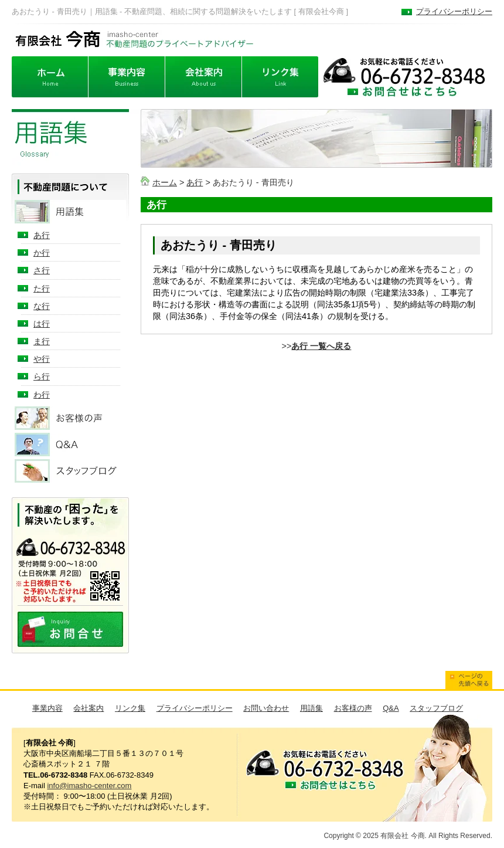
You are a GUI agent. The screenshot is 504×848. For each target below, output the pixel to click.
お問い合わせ (266, 708)
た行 (42, 289)
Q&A (391, 708)
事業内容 (47, 708)
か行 (42, 253)
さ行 (42, 270)
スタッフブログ (436, 708)
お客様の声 (353, 708)
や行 (42, 359)
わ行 (42, 395)
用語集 (311, 708)
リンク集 (130, 708)
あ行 (195, 182)
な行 (42, 306)
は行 (42, 324)
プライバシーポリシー (454, 11)
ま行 (42, 341)
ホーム (165, 182)
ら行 (42, 376)
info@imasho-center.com (89, 786)
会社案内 (88, 708)
